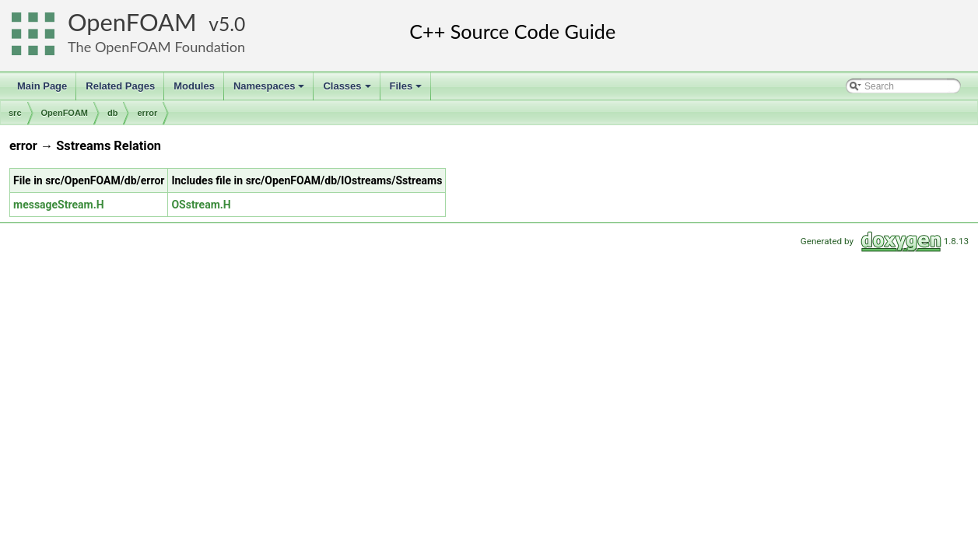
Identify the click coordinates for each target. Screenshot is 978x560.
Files (407, 90)
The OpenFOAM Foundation (156, 47)
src (15, 113)
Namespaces (270, 90)
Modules (194, 86)
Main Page (42, 86)
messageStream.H (59, 205)
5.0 (232, 24)
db (112, 113)
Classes (348, 90)
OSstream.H (201, 205)
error (147, 113)
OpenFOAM (132, 22)
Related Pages (120, 86)
